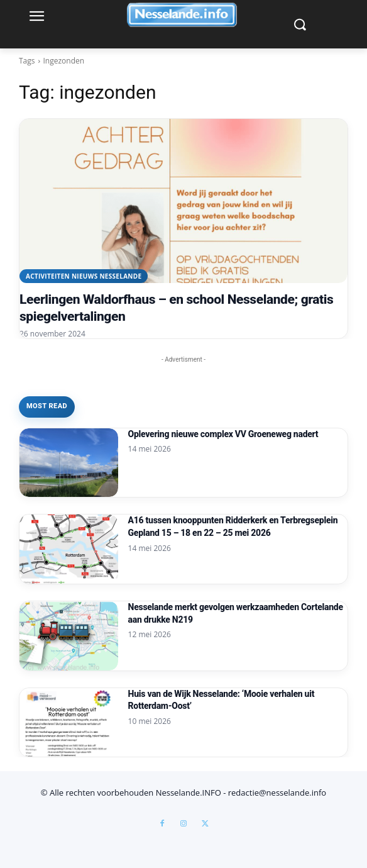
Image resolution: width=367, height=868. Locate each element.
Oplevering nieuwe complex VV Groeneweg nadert (223, 434)
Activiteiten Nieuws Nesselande (84, 276)
